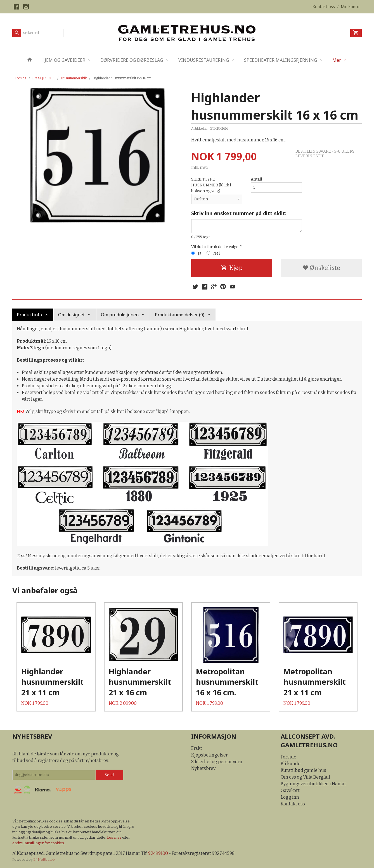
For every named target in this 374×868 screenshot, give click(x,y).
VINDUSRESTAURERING (204, 60)
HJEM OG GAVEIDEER (63, 60)
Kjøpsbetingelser (210, 755)
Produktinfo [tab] (29, 315)
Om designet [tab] (71, 315)
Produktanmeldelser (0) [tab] (180, 315)
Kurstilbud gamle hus (303, 770)
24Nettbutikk (44, 859)
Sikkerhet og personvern (217, 762)
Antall (256, 179)
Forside (21, 78)
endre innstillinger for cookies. (39, 843)
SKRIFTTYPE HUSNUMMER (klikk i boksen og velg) (211, 185)
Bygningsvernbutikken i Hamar (313, 784)
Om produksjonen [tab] (120, 315)
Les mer (115, 837)
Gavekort (290, 790)
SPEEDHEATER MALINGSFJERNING (280, 60)
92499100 (158, 853)
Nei (216, 253)
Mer (337, 60)
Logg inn (290, 797)
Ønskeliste (321, 268)
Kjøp (232, 268)
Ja (200, 253)
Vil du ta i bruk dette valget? (216, 247)
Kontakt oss (293, 804)
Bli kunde (291, 764)
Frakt (197, 748)
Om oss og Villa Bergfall (305, 777)
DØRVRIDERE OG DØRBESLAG (132, 60)
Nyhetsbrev (203, 768)
